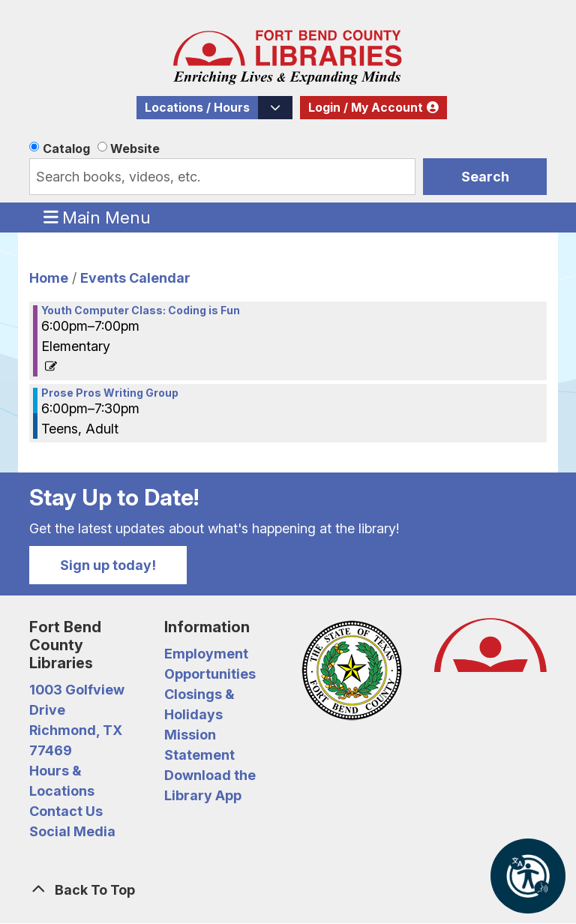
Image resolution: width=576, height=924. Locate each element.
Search (485, 177)
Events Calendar (135, 278)
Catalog (66, 148)
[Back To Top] (288, 890)
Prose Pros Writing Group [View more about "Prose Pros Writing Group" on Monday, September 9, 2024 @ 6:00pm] (110, 393)
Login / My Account (366, 108)
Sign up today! (108, 565)
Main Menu (97, 217)
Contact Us (66, 811)
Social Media (72, 831)
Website (135, 148)
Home (49, 278)
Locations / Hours (197, 108)
